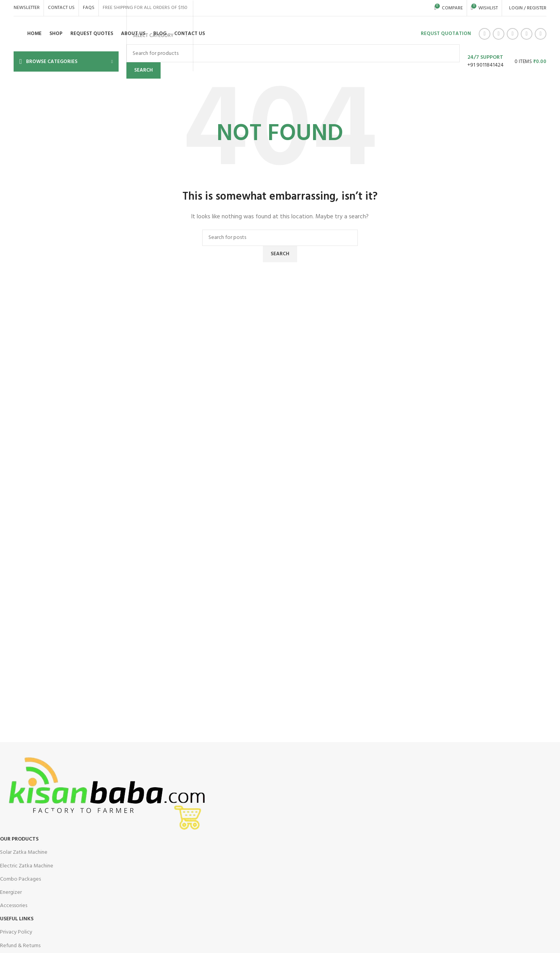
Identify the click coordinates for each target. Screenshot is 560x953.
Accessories (14, 906)
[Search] (280, 238)
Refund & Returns (20, 946)
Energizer (11, 892)
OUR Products (19, 839)
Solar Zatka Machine (24, 852)
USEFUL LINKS (17, 919)
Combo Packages (20, 879)
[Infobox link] (280, 36)
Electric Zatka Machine (27, 866)
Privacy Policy (16, 932)
